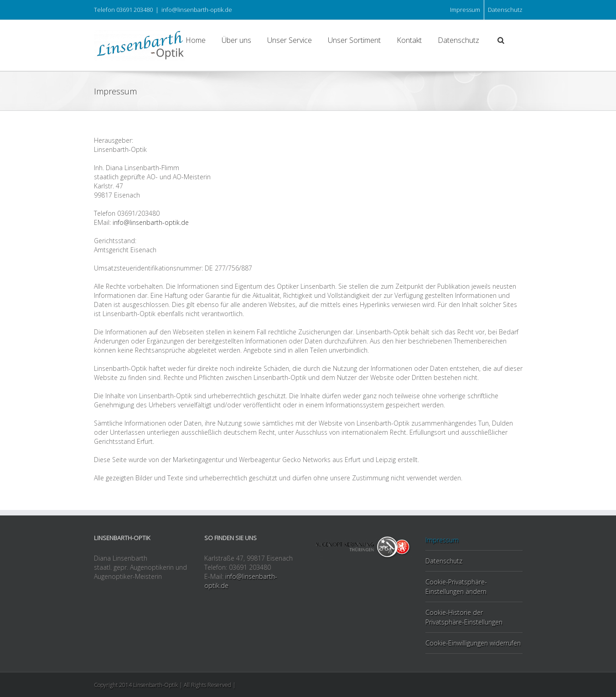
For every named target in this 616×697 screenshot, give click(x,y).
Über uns (236, 40)
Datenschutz (505, 10)
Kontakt (409, 40)
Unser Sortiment (354, 40)
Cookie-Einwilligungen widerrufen (473, 643)
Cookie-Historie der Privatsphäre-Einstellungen (464, 617)
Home (196, 40)
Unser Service (290, 40)
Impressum (465, 10)
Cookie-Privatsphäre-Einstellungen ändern (456, 587)
